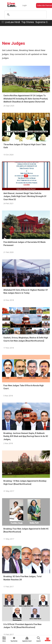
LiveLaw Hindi (12, 22)
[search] (25, 15)
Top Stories (28, 22)
